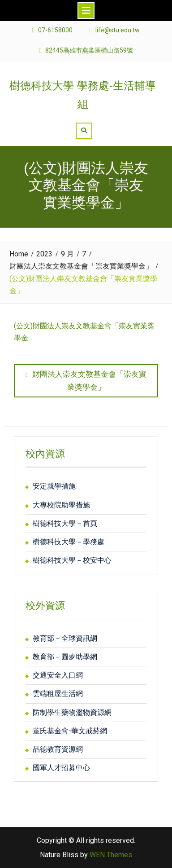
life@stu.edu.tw (118, 30)
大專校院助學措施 (61, 505)
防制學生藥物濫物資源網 (72, 712)
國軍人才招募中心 (61, 768)
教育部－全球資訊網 (65, 638)
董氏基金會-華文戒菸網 (70, 731)
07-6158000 (55, 30)
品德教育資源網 (58, 749)
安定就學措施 (54, 486)
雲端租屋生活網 (58, 694)
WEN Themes (111, 855)
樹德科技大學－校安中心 (72, 560)
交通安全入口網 (58, 675)
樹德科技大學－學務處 (69, 542)
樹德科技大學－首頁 (65, 523)
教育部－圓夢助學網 (65, 657)
